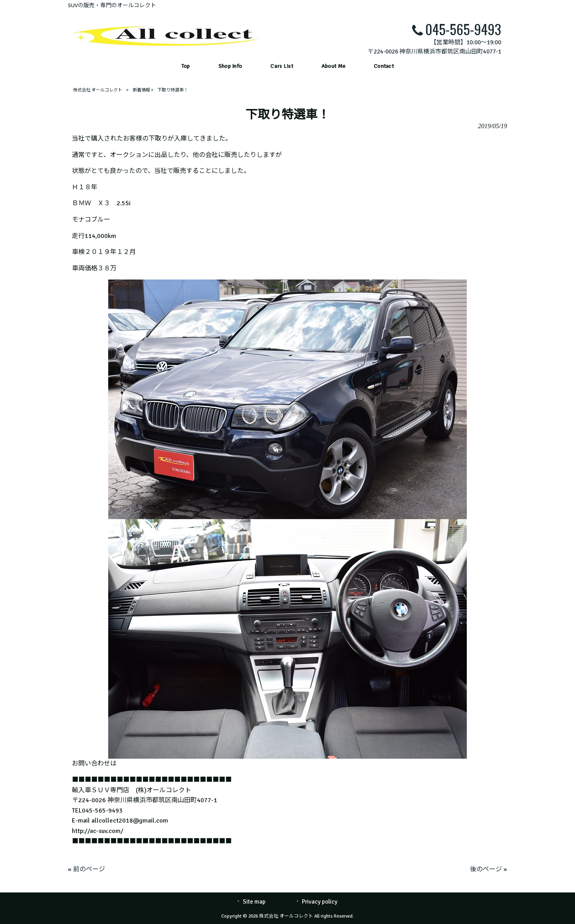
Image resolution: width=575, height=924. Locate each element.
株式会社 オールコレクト (98, 90)
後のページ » (489, 869)
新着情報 (141, 90)
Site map (254, 902)
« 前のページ (86, 869)
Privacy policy (320, 902)
